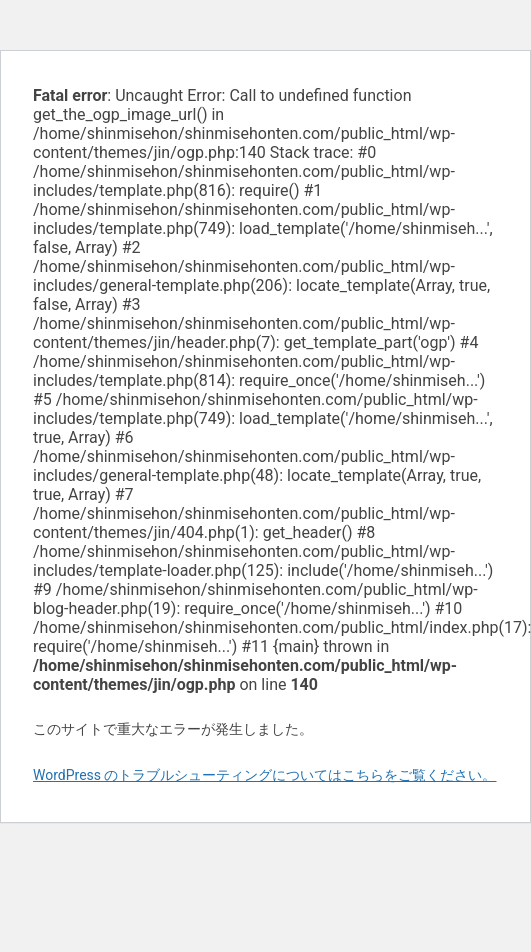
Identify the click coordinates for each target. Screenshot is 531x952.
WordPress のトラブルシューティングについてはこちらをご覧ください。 (265, 775)
